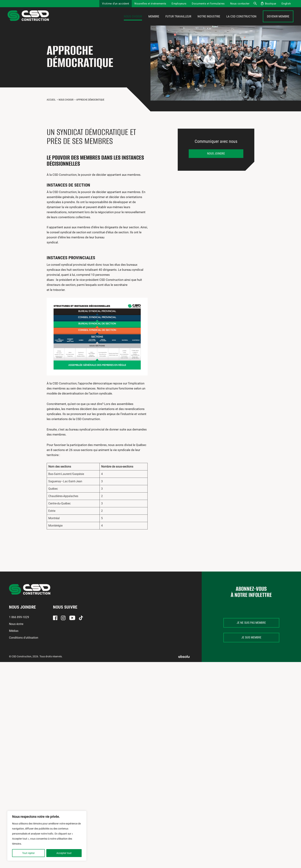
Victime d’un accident (116, 4)
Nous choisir (133, 20)
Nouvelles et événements (150, 4)
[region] (47, 836)
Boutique (271, 4)
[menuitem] (286, 4)
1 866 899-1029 (19, 624)
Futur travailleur (178, 20)
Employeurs (179, 4)
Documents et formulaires (208, 4)
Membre (154, 20)
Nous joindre (216, 160)
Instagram (63, 624)
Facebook (55, 624)
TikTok (81, 624)
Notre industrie (209, 20)
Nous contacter (240, 4)
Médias (14, 637)
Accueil (51, 106)
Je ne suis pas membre (251, 629)
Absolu (184, 663)
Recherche (255, 4)
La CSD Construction (241, 20)
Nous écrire (16, 630)
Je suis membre (251, 644)
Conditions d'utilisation (24, 644)
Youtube (72, 624)
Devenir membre (278, 20)
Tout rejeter (28, 853)
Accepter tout (64, 853)
